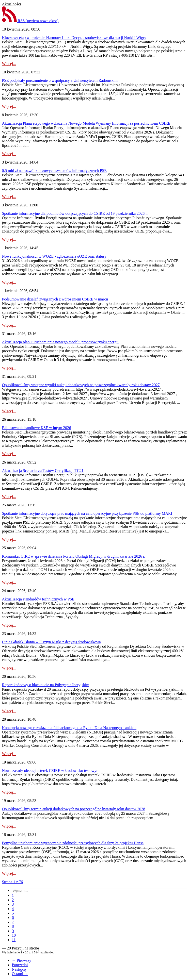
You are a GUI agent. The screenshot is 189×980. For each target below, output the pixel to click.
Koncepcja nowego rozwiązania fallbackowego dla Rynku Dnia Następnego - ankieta (69, 728)
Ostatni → (20, 974)
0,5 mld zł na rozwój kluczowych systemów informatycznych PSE (54, 171)
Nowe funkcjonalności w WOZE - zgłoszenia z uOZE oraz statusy (54, 256)
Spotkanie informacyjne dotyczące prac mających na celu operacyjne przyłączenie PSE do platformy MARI (87, 513)
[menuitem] (13, 895)
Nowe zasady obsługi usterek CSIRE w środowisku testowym (51, 771)
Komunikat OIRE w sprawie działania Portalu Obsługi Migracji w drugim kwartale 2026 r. (74, 556)
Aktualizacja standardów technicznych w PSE (38, 599)
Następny (19, 969)
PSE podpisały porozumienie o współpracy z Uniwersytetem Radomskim (60, 80)
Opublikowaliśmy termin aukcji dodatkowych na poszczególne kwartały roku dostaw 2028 (74, 809)
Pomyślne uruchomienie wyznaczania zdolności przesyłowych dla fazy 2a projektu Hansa (73, 843)
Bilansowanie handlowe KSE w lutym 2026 (36, 428)
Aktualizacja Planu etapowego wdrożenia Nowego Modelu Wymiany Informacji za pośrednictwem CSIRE (86, 123)
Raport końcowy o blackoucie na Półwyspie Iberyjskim (46, 685)
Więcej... (9, 64)
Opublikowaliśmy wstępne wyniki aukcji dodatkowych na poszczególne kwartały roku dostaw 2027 (81, 385)
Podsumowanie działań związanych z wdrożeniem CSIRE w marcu (55, 299)
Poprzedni (20, 965)
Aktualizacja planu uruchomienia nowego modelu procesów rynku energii (60, 342)
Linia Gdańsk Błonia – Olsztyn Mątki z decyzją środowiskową (51, 642)
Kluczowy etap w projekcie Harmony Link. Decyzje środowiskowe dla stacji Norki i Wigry (74, 38)
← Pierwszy (22, 960)
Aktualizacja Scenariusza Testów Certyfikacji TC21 (43, 471)
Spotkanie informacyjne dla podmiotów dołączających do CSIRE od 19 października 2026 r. (75, 213)
